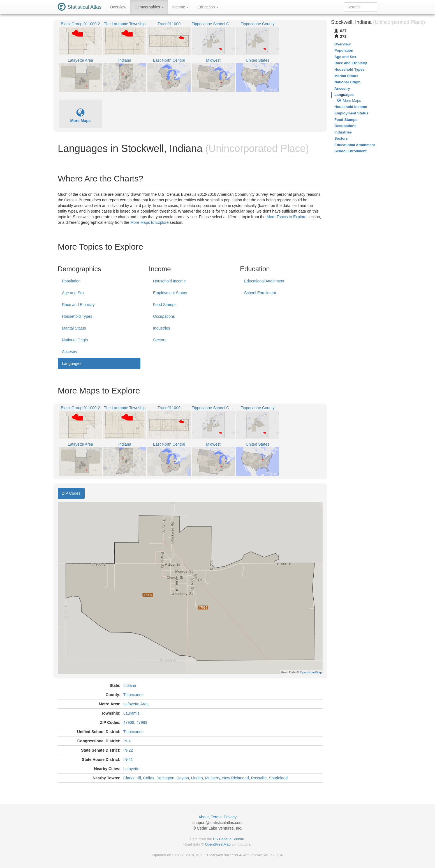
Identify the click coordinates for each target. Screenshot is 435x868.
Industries (162, 328)
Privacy (230, 817)
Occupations (164, 316)
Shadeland (278, 778)
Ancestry (70, 352)
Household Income (169, 281)
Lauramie (131, 713)
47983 (142, 722)
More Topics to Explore (286, 217)
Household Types (77, 316)
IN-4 (127, 741)
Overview (118, 7)
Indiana (130, 685)
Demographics (149, 7)
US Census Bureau (229, 839)
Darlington (165, 778)
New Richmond (236, 778)
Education (208, 7)
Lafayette (131, 769)
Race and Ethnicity (78, 305)
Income (181, 7)
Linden (197, 778)
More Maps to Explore (150, 222)
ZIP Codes (71, 493)
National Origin (75, 340)
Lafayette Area (136, 704)
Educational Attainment (264, 281)
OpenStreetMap (218, 844)
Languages (72, 363)
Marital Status (74, 328)
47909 (129, 722)
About (204, 817)
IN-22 (128, 750)
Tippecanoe (134, 695)
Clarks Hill (132, 778)
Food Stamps (165, 305)
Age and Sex (73, 293)
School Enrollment (260, 293)
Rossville (259, 778)
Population (71, 281)
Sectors (160, 340)
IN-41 (128, 759)
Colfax (149, 778)
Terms (216, 817)
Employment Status (170, 293)
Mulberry (213, 778)
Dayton (183, 778)
